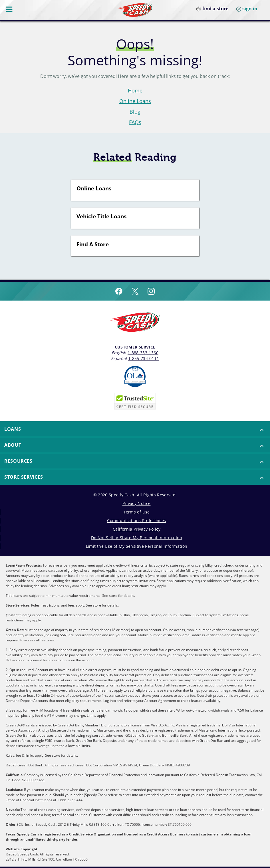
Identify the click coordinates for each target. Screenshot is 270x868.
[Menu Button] (10, 9)
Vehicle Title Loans (101, 217)
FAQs (135, 122)
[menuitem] (135, 429)
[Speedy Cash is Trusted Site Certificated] (135, 401)
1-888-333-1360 (143, 353)
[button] (135, 429)
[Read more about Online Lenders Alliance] (135, 376)
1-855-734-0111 (144, 358)
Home (135, 90)
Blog (135, 112)
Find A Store (93, 245)
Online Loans (135, 101)
